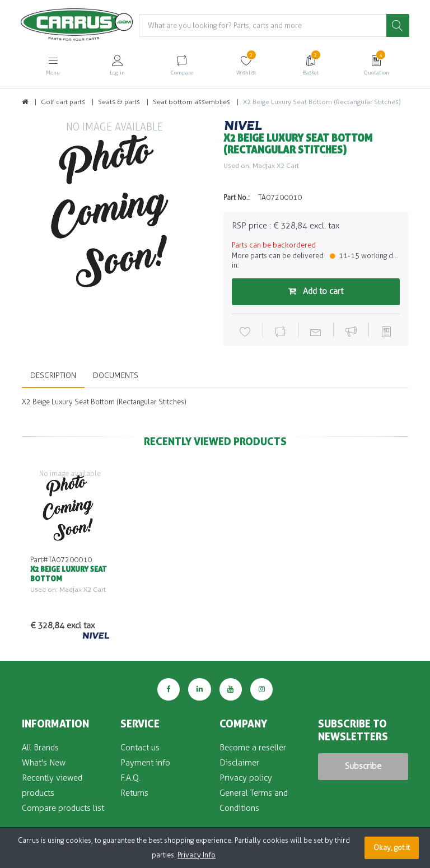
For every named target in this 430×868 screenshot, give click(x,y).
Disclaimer (239, 763)
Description (53, 375)
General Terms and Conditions (254, 801)
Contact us (140, 748)
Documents (116, 375)
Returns (134, 793)
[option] (114, 212)
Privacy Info (197, 855)
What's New (44, 763)
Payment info (145, 763)
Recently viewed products (52, 785)
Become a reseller (253, 748)
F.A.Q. (130, 778)
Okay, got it (392, 848)
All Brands (40, 748)
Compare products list (63, 808)
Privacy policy (246, 778)
